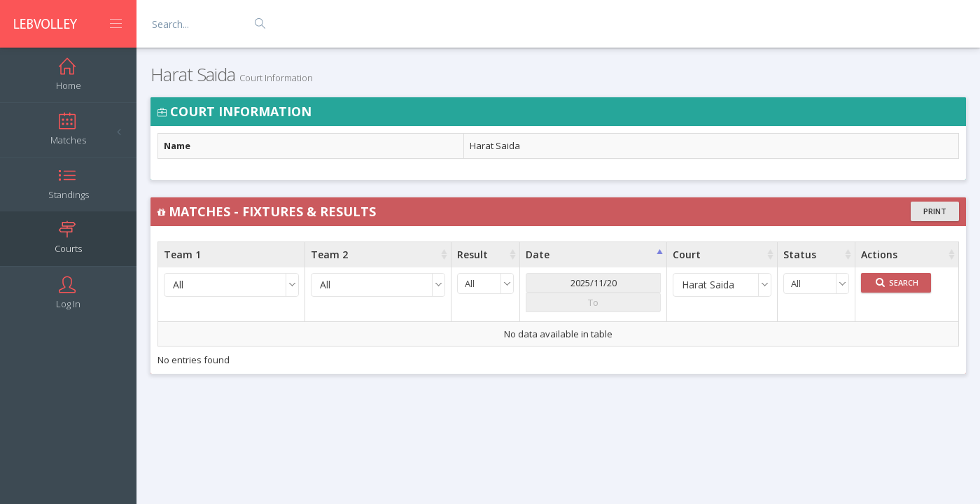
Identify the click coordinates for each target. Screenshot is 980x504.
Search (897, 282)
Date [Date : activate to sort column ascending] (538, 254)
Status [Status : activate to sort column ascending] (800, 254)
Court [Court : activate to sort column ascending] (687, 254)
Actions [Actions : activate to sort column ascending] (879, 254)
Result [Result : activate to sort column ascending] (472, 254)
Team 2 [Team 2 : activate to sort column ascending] (329, 254)
